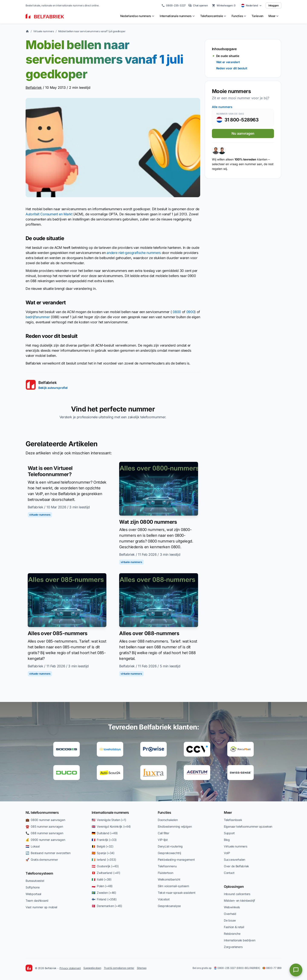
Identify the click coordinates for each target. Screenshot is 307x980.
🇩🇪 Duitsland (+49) (105, 833)
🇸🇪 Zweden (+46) (104, 893)
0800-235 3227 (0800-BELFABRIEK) (237, 968)
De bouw (230, 920)
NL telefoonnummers (42, 812)
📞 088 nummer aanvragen (44, 833)
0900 (190, 312)
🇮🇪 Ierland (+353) (104, 860)
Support (229, 833)
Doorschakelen (168, 820)
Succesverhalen (235, 860)
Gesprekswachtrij (169, 853)
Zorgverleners (233, 947)
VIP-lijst (163, 840)
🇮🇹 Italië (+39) (102, 879)
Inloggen (274, 5)
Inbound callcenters (237, 894)
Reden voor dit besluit (232, 68)
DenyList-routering (170, 846)
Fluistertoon (166, 873)
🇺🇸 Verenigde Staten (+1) (109, 820)
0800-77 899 (272, 968)
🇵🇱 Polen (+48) (102, 886)
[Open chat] (296, 970)
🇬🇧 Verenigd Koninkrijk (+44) (111, 826)
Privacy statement (70, 968)
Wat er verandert (228, 62)
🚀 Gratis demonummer (42, 860)
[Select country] (251, 6)
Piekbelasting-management (176, 860)
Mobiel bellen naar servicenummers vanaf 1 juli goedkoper (92, 31)
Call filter (164, 833)
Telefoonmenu (167, 866)
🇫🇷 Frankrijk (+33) (104, 840)
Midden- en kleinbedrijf (239, 901)
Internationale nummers (110, 812)
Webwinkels (232, 907)
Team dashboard (37, 901)
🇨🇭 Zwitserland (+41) (106, 873)
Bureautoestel (35, 881)
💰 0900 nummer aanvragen (45, 840)
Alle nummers (222, 107)
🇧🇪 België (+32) (103, 846)
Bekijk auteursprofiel (53, 388)
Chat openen (198, 6)
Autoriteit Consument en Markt (49, 214)
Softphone (33, 887)
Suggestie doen (92, 968)
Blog (227, 840)
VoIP (227, 853)
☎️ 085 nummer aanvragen (44, 826)
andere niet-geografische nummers (134, 253)
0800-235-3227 (174, 6)
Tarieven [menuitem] (257, 16)
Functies (164, 812)
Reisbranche (232, 934)
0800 (177, 312)
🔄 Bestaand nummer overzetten (48, 853)
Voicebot (164, 899)
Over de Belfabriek (236, 866)
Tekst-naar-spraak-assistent (177, 893)
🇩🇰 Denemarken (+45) (107, 906)
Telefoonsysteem (39, 873)
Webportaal (33, 894)
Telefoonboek (233, 820)
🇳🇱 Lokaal (33, 846)
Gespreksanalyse (169, 906)
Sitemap (142, 968)
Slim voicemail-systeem (173, 886)
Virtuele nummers (44, 31)
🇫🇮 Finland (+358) (104, 899)
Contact (229, 873)
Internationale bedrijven (240, 940)
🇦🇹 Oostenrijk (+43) (105, 866)
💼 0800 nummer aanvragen (45, 820)
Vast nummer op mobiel (41, 907)
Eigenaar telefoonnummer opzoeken (248, 826)
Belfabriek (34, 87)
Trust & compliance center (119, 968)
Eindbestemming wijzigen (175, 826)
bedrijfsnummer (38, 317)
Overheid (230, 914)
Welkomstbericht (169, 879)
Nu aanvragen (243, 133)
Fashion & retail (234, 927)
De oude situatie (228, 56)
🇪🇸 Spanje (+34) (103, 853)
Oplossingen (234, 887)
